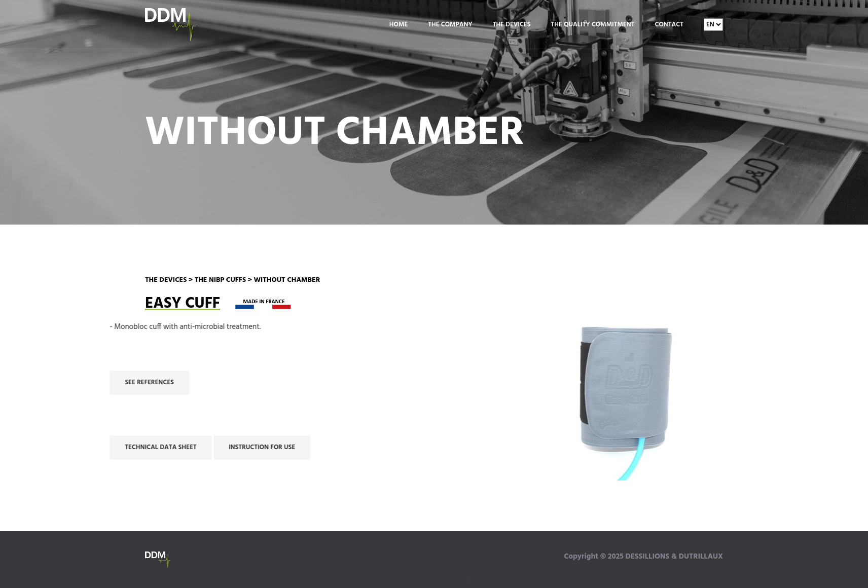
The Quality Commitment (592, 25)
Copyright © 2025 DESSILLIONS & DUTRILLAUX (643, 557)
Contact (669, 25)
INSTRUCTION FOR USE (234, 447)
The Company (450, 25)
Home (399, 25)
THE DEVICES (166, 280)
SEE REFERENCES (121, 382)
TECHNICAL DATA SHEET (133, 447)
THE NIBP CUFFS (221, 280)
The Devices (512, 25)
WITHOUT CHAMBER (287, 280)
